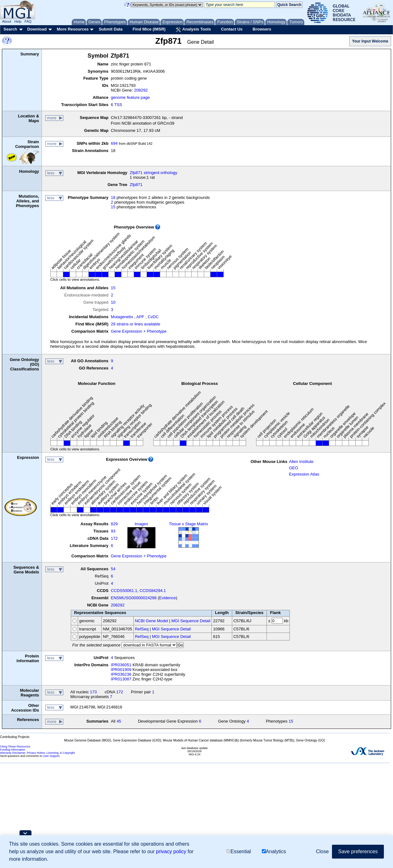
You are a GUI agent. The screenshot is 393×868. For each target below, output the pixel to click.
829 (114, 524)
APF (140, 317)
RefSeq (142, 629)
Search (10, 29)
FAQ (28, 21)
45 (119, 721)
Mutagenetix (122, 317)
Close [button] (322, 851)
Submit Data (111, 29)
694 (114, 143)
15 (113, 207)
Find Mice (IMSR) (149, 29)
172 (114, 538)
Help (18, 21)
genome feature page (130, 97)
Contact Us (232, 29)
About (7, 21)
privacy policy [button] (171, 851)
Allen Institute (301, 462)
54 (113, 569)
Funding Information (13, 750)
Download (37, 29)
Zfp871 (136, 185)
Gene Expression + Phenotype (139, 331)
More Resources (73, 29)
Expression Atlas (304, 474)
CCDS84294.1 (153, 591)
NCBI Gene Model (152, 621)
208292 (141, 90)
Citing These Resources (15, 747)
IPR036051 (121, 665)
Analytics (274, 851)
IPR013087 (121, 679)
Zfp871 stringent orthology (153, 173)
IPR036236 (121, 674)
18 (113, 197)
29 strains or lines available (135, 324)
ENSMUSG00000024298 (134, 598)
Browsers (262, 29)
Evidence (168, 598)
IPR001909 (121, 670)
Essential (239, 851)
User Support (51, 756)
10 (113, 302)
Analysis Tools (193, 30)
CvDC (153, 317)
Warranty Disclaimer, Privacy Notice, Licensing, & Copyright (37, 753)
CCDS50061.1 (124, 591)
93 (113, 531)
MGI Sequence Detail (191, 621)
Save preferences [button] (358, 851)
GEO (293, 468)
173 (93, 692)
